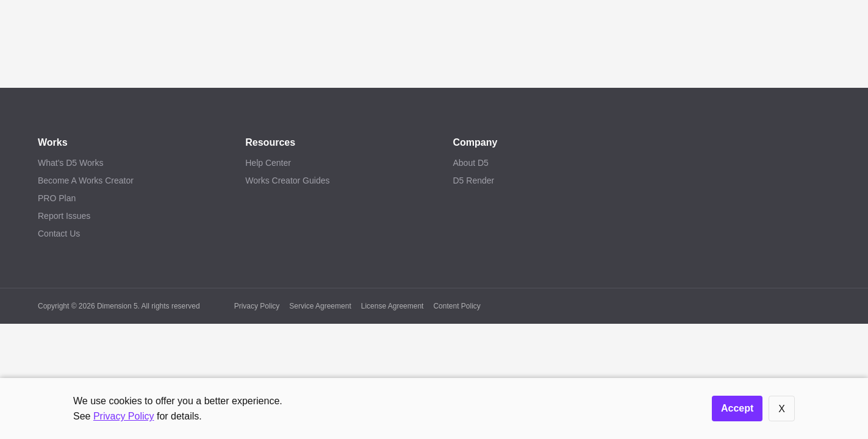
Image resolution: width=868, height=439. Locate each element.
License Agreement (393, 306)
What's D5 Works (70, 163)
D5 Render (474, 180)
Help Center (268, 163)
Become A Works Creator (86, 180)
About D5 (471, 163)
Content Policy (457, 306)
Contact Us (59, 234)
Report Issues (64, 216)
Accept (737, 408)
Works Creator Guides (287, 180)
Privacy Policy (257, 306)
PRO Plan (57, 198)
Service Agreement (320, 306)
